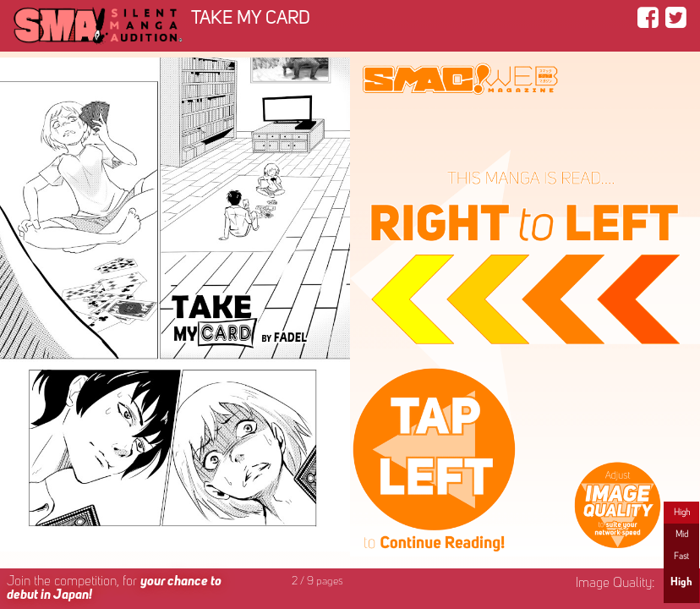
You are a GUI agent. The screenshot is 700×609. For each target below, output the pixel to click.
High (682, 513)
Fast (681, 557)
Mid (682, 535)
